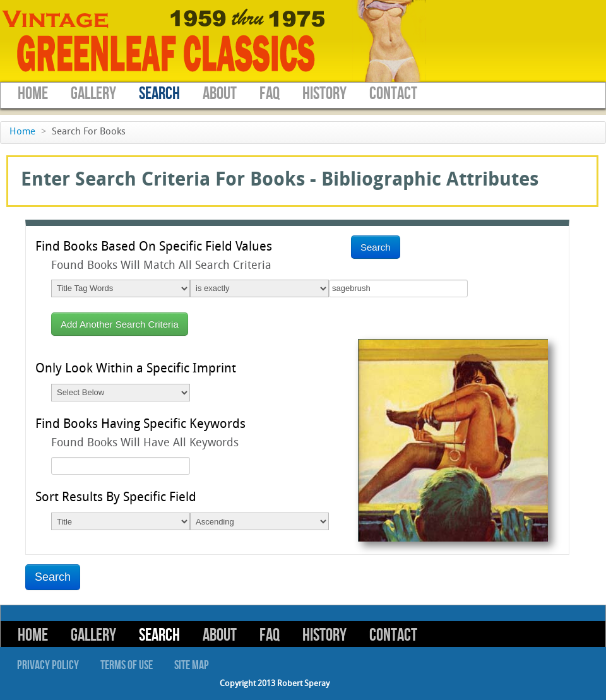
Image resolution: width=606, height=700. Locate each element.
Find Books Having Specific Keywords (140, 425)
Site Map (192, 665)
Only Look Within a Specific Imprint (136, 369)
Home (33, 94)
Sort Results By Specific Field (116, 498)
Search (159, 94)
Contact (393, 94)
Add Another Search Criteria (120, 324)
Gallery (93, 94)
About (220, 94)
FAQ (270, 94)
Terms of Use (127, 665)
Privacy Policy (48, 665)
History (324, 94)
